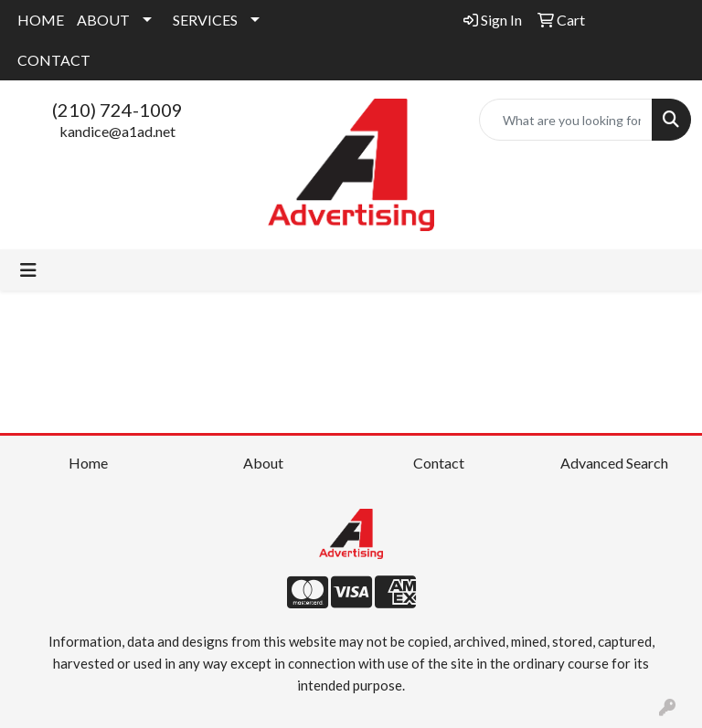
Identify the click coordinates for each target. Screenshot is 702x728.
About (263, 463)
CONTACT (54, 60)
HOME (41, 20)
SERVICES (205, 20)
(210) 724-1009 (117, 110)
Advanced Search (614, 463)
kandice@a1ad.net (117, 131)
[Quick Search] (566, 120)
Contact (439, 463)
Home (88, 463)
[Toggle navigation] (28, 270)
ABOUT (103, 20)
